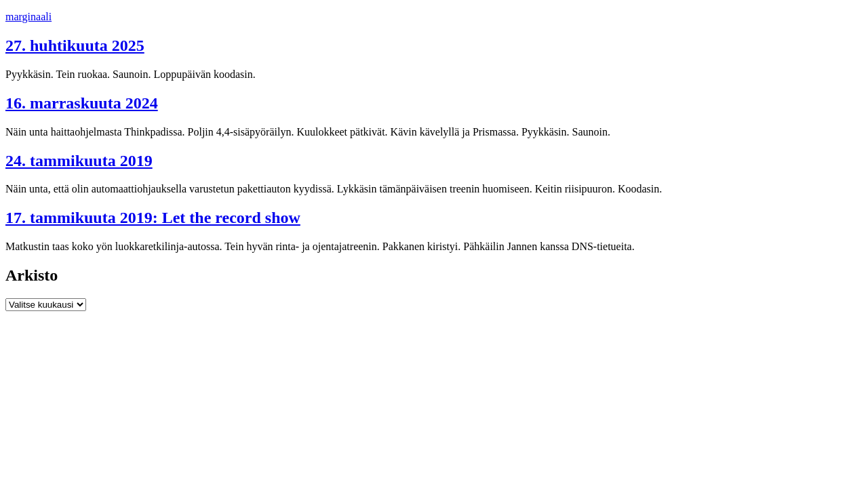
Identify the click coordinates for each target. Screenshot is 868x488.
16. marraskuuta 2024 (82, 103)
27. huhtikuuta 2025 (75, 45)
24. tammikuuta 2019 (79, 161)
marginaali (28, 17)
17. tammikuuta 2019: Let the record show (153, 218)
